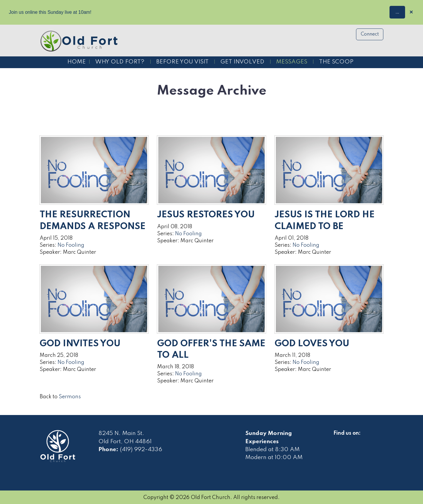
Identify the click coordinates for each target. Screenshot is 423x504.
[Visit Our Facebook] (338, 440)
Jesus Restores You (206, 215)
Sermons (70, 397)
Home (77, 62)
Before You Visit (182, 62)
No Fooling (71, 245)
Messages (292, 62)
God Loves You (312, 344)
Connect (370, 34)
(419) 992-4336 (141, 450)
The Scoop (336, 62)
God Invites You (80, 344)
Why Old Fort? (120, 62)
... (397, 12)
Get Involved (242, 62)
